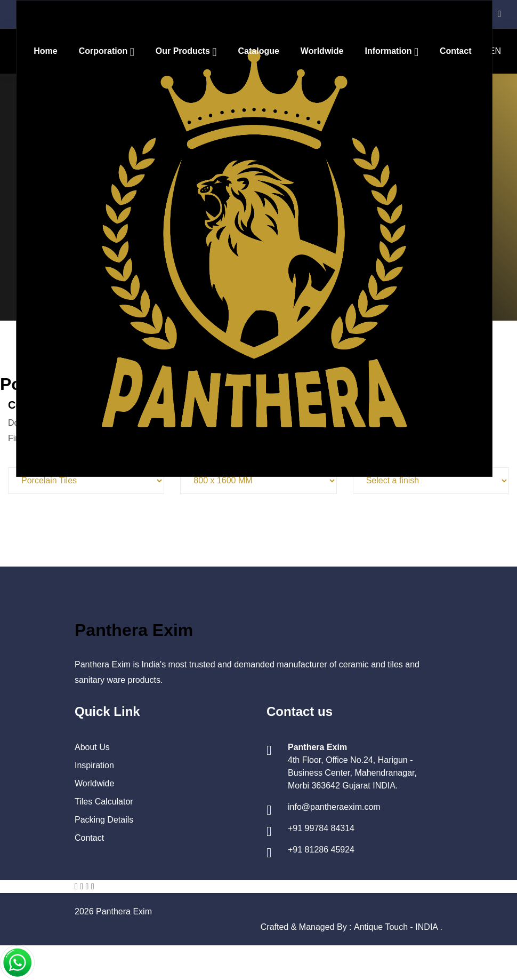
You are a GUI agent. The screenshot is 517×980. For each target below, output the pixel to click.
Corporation (104, 51)
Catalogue (259, 51)
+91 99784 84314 (321, 828)
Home (45, 51)
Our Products (184, 51)
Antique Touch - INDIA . (398, 927)
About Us (92, 747)
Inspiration (94, 765)
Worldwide (322, 51)
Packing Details (104, 820)
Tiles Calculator (104, 802)
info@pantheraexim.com (334, 807)
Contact (456, 51)
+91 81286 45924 (321, 850)
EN (495, 51)
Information (389, 51)
